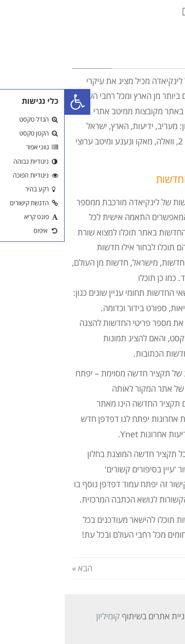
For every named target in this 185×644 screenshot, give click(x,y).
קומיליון (43, 616)
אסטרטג (140, 616)
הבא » (18, 568)
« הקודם (164, 568)
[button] (120, 12)
